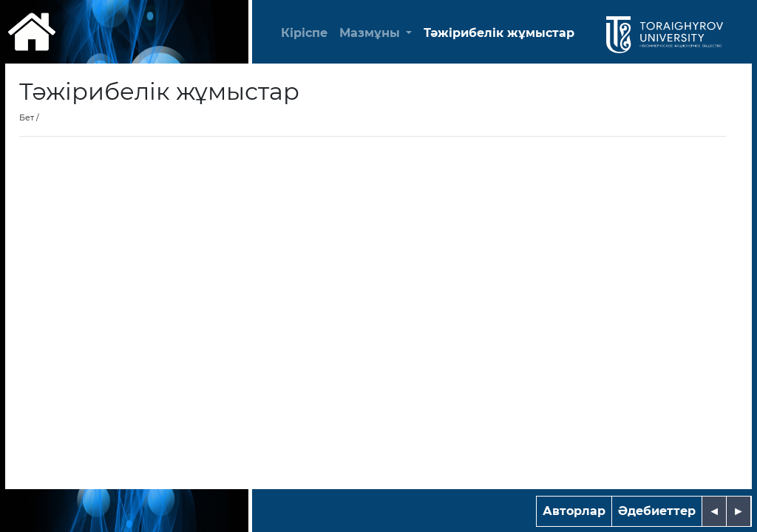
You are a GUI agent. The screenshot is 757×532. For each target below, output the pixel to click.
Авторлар (574, 511)
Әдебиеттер (657, 511)
